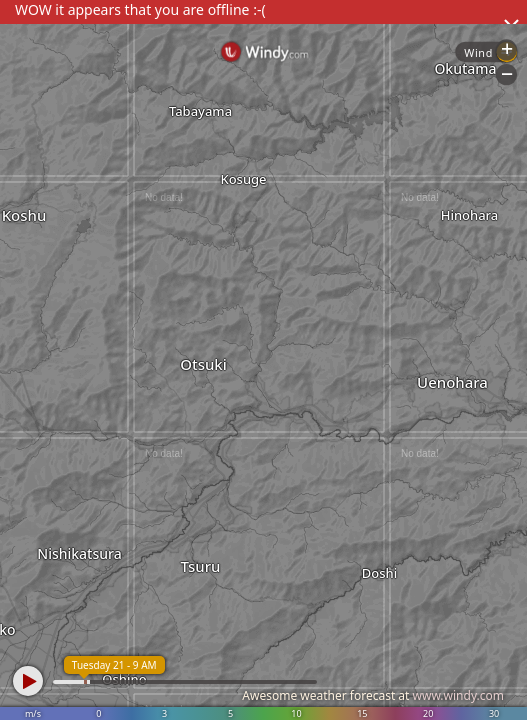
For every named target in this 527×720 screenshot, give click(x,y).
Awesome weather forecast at (373, 695)
